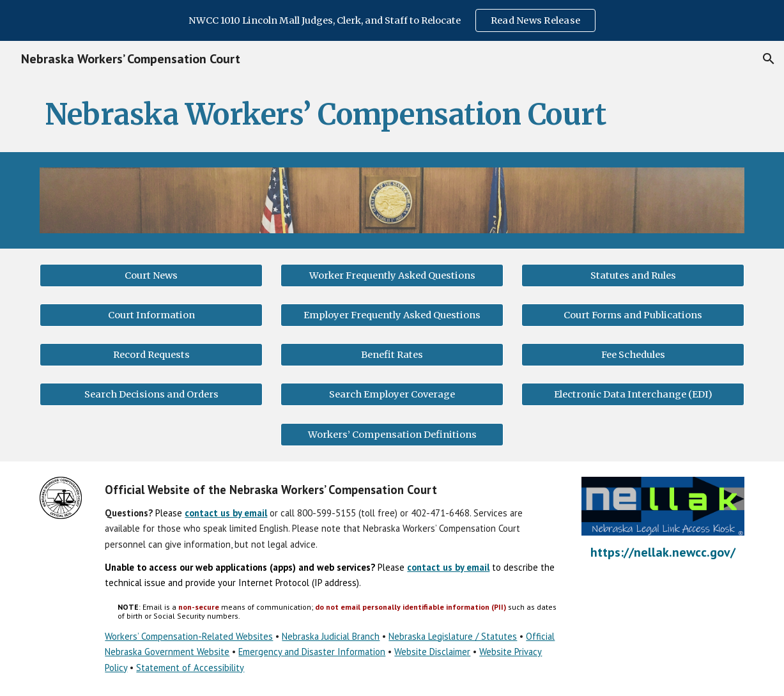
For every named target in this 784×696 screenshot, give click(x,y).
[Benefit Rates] (392, 355)
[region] (392, 20)
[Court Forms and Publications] (633, 315)
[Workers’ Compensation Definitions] (392, 434)
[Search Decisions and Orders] (151, 395)
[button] (769, 59)
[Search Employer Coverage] (392, 395)
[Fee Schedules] (633, 355)
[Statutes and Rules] (633, 275)
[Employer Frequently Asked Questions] (392, 315)
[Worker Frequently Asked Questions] (392, 275)
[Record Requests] (151, 355)
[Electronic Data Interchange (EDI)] (633, 395)
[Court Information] (151, 315)
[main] (392, 114)
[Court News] (151, 275)
